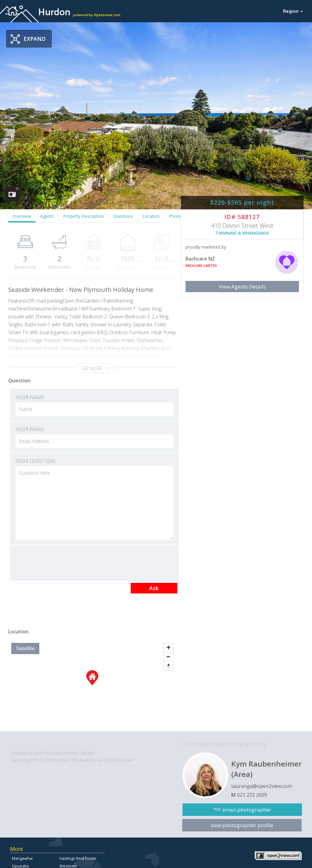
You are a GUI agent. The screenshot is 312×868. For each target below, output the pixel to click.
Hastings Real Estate (78, 858)
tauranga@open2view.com (262, 786)
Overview (22, 216)
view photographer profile (242, 825)
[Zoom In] (168, 647)
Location (151, 216)
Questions (123, 216)
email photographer (247, 810)
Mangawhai (22, 858)
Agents (47, 216)
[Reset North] (168, 666)
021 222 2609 (252, 795)
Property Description (83, 216)
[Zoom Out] (168, 657)
